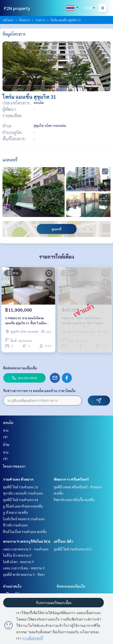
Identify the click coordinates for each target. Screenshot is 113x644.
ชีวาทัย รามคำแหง (15, 525)
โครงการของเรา (14, 466)
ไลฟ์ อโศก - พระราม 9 (18, 562)
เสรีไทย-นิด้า (63, 541)
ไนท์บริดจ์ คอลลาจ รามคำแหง (24, 519)
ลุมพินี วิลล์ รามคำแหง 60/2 (73, 549)
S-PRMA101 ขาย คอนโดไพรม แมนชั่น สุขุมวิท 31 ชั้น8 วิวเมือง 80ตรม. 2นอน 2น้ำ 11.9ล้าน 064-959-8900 (27, 321)
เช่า (5, 437)
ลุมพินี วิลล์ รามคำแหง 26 (21, 487)
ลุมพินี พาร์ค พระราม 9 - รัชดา (24, 574)
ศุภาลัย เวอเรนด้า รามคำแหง (23, 493)
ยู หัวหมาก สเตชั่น (15, 512)
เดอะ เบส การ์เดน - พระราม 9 (24, 568)
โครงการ (24, 20)
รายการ (40, 20)
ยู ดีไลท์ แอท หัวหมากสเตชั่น (23, 506)
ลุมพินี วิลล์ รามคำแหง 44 (21, 500)
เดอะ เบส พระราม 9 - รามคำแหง (26, 549)
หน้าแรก (8, 20)
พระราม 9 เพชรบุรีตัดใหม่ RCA (27, 541)
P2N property (17, 8)
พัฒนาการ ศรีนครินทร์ (71, 479)
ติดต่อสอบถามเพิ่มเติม (20, 368)
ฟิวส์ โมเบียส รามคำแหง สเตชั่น (25, 532)
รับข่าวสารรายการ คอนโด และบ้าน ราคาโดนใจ (39, 391)
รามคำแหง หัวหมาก (18, 479)
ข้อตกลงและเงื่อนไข (71, 586)
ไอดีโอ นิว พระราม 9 (17, 555)
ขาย (6, 430)
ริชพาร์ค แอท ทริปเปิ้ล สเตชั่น (74, 500)
